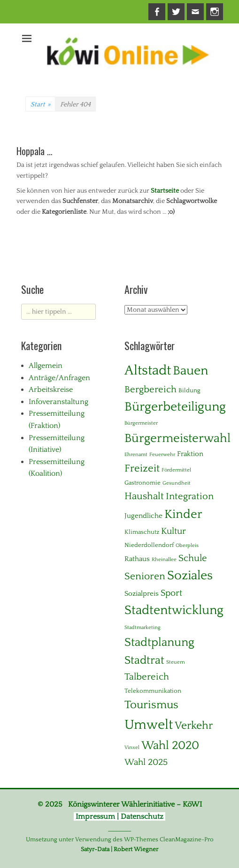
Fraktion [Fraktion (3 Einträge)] (190, 454)
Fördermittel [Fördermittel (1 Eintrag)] (176, 470)
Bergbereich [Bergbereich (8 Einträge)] (150, 389)
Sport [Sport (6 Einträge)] (171, 593)
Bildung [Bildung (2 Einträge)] (189, 390)
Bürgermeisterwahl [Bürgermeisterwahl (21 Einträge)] (177, 438)
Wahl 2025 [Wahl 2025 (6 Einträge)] (146, 762)
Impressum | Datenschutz (119, 816)
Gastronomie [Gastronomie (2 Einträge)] (143, 483)
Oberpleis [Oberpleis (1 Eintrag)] (187, 546)
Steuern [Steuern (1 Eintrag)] (176, 662)
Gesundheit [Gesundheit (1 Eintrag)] (177, 483)
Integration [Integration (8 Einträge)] (190, 496)
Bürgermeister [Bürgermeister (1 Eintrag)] (141, 423)
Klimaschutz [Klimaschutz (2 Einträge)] (142, 532)
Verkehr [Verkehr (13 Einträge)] (194, 726)
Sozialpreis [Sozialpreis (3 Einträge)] (142, 594)
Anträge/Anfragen (59, 378)
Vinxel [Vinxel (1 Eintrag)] (132, 748)
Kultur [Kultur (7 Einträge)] (173, 531)
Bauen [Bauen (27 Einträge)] (190, 371)
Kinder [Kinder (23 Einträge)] (183, 514)
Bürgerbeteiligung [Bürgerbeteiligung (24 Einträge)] (175, 407)
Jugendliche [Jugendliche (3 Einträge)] (143, 516)
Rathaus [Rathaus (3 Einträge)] (137, 559)
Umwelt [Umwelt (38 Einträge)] (149, 725)
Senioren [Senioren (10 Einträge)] (145, 576)
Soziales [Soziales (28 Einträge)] (190, 576)
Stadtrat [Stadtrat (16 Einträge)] (144, 660)
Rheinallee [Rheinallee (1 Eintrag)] (164, 560)
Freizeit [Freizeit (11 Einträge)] (142, 468)
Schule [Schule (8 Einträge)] (193, 558)
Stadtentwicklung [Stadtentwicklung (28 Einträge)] (174, 610)
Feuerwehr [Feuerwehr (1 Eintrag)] (162, 455)
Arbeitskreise (51, 389)
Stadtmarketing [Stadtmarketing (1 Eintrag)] (143, 628)
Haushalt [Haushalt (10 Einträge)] (144, 496)
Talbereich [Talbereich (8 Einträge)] (147, 677)
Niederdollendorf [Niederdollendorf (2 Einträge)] (149, 545)
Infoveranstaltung (58, 402)
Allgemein (46, 366)
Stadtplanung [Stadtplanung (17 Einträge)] (159, 642)
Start (40, 105)
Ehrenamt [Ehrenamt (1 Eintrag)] (136, 455)
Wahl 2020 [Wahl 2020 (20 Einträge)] (170, 745)
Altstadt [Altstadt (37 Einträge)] (148, 370)
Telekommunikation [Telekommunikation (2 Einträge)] (153, 691)
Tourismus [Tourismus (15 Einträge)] (151, 705)
